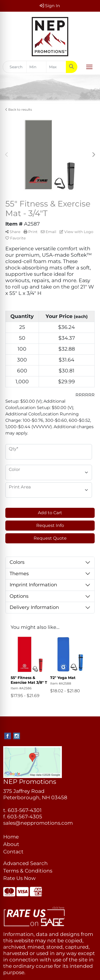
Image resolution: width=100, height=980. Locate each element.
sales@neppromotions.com (38, 823)
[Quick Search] (15, 67)
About (11, 844)
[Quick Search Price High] (56, 67)
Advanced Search (25, 863)
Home (11, 837)
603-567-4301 (25, 810)
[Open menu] (89, 67)
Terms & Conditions (28, 871)
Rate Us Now (19, 878)
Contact (13, 852)
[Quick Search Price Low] (36, 67)
